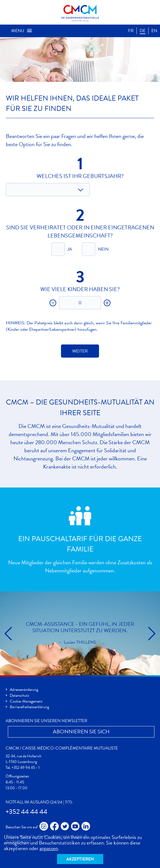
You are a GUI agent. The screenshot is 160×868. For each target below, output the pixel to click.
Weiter (80, 351)
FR (131, 31)
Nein (103, 249)
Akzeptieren (80, 859)
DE (143, 31)
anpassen (49, 848)
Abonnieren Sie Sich (81, 732)
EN (154, 31)
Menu (22, 31)
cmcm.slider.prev (8, 634)
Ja (70, 249)
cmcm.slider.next (152, 634)
